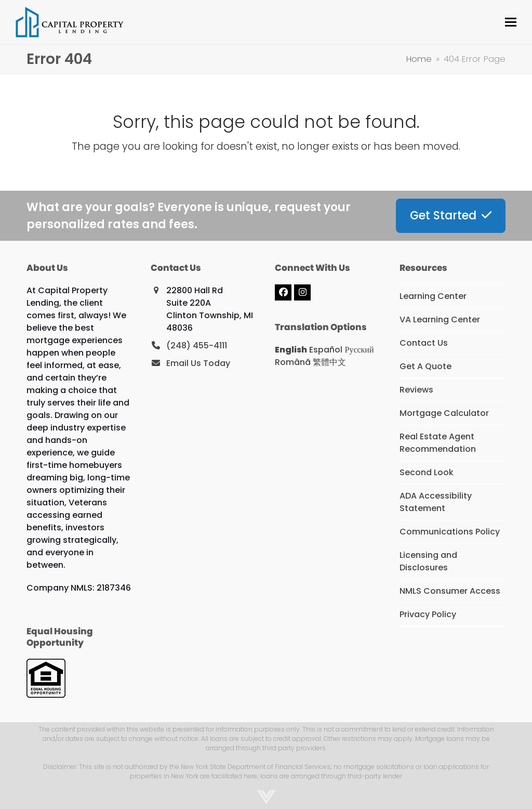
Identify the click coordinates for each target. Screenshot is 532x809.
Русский (359, 350)
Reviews (416, 390)
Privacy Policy (428, 614)
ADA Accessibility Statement (436, 502)
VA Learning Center (440, 319)
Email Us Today (198, 363)
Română (293, 362)
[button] (511, 22)
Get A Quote (425, 366)
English (291, 350)
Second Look (427, 472)
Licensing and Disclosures (428, 561)
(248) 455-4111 (197, 345)
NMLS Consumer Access (450, 591)
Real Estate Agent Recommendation (438, 443)
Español (326, 350)
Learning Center (433, 296)
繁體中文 (329, 362)
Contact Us (424, 343)
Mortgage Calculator (444, 413)
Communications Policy (450, 532)
